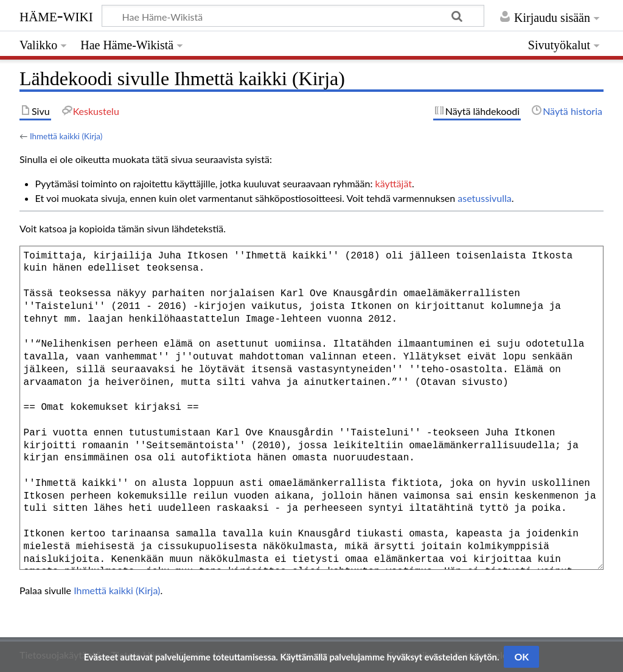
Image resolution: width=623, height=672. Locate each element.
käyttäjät (394, 183)
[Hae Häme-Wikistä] (293, 16)
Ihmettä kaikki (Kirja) (66, 136)
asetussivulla (484, 198)
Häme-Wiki (56, 15)
